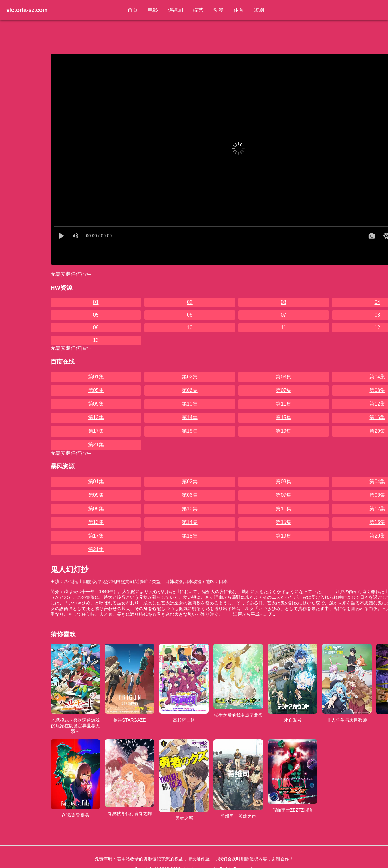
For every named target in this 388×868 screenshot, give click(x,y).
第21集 (96, 445)
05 (96, 315)
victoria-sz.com (27, 10)
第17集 (96, 431)
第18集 (190, 431)
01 (96, 302)
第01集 (96, 377)
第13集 (96, 417)
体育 (239, 10)
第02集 (190, 377)
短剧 (259, 10)
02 (190, 302)
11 (284, 327)
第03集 (284, 377)
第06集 (190, 390)
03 (284, 302)
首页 (133, 10)
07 (284, 315)
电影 (153, 10)
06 (190, 315)
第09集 (96, 404)
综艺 (198, 10)
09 (96, 327)
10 (190, 327)
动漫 (218, 10)
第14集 (190, 417)
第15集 (284, 417)
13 (96, 340)
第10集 (190, 404)
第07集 (284, 390)
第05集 (96, 390)
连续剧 (176, 10)
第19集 (284, 431)
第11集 (284, 404)
